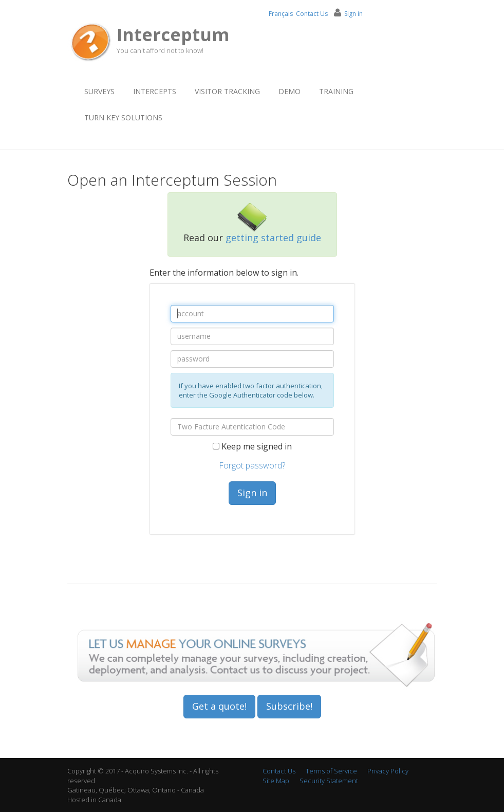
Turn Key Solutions (123, 118)
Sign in (252, 493)
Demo (290, 91)
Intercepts (155, 91)
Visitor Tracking (227, 91)
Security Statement (329, 781)
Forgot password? (252, 465)
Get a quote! (219, 706)
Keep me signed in (257, 446)
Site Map (276, 781)
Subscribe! (289, 706)
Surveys (99, 91)
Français (281, 14)
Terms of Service (331, 771)
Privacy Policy (388, 771)
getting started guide (273, 238)
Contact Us (312, 14)
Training (336, 91)
